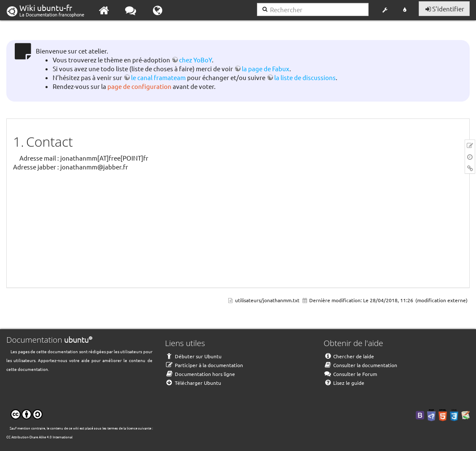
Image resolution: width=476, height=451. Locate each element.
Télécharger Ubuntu (193, 383)
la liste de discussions (305, 77)
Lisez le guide (344, 383)
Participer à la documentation (204, 365)
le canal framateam (158, 77)
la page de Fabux (266, 68)
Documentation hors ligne (200, 374)
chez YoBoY (195, 60)
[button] (385, 10)
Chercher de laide (349, 356)
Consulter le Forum (350, 374)
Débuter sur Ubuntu (193, 356)
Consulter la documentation (360, 365)
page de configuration (139, 86)
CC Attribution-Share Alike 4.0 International (39, 437)
